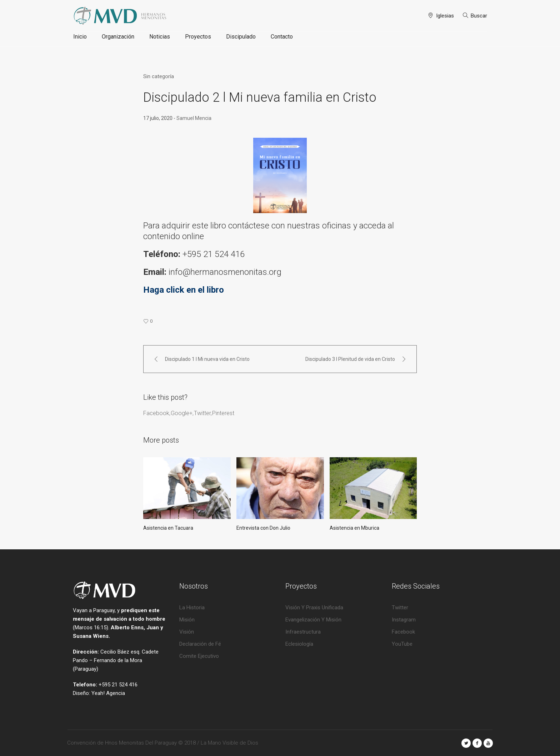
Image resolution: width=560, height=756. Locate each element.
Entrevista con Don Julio (263, 528)
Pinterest (223, 413)
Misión (187, 620)
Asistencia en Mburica (354, 528)
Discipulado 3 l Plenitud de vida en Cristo (350, 359)
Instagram (404, 620)
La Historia (192, 608)
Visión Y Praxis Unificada (314, 608)
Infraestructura (303, 632)
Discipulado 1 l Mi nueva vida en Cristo (207, 359)
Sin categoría (159, 76)
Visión (187, 632)
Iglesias (445, 16)
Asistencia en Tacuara (168, 528)
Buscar (479, 16)
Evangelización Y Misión (313, 620)
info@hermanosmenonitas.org (226, 272)
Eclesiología (299, 644)
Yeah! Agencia (108, 693)
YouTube (402, 644)
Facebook (156, 413)
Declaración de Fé (200, 644)
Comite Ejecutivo (199, 656)
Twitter (202, 413)
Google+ (182, 413)
